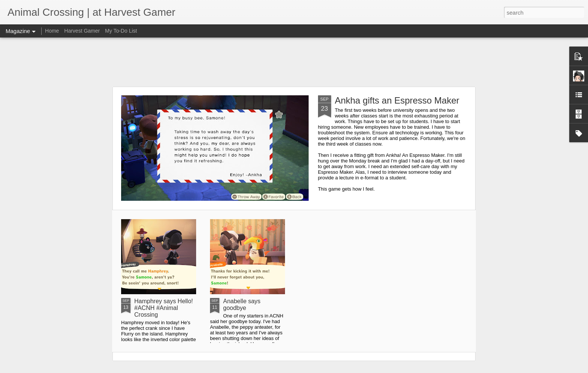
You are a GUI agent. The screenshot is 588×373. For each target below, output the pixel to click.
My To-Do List (121, 31)
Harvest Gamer (82, 31)
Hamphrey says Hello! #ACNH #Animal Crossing (164, 308)
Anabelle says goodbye (242, 305)
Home (52, 31)
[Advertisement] (294, 62)
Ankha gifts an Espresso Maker (397, 100)
